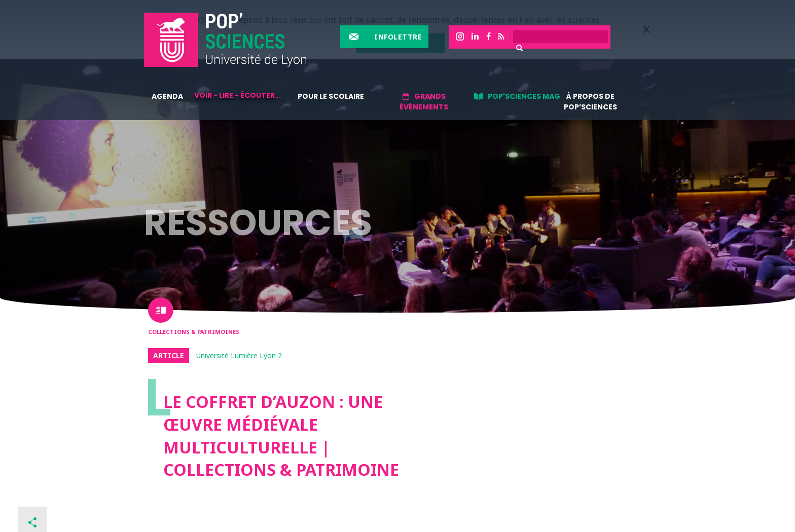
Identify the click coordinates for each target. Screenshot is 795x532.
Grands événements (424, 102)
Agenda (167, 96)
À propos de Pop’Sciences (590, 102)
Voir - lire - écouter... (238, 95)
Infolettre (398, 37)
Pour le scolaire (331, 96)
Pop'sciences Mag (524, 96)
